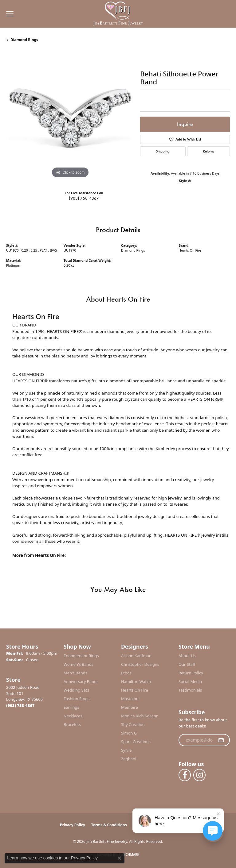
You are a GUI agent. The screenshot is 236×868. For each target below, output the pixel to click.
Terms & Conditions (109, 825)
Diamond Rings (24, 40)
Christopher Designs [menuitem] (140, 664)
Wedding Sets (76, 690)
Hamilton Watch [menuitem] (136, 681)
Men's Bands (75, 673)
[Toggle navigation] (8, 14)
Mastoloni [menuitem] (130, 699)
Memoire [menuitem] (130, 707)
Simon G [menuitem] (129, 733)
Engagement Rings (81, 656)
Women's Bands (79, 664)
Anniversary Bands (81, 681)
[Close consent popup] (120, 858)
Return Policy (191, 673)
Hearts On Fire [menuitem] (135, 690)
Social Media (190, 681)
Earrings (71, 707)
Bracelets (72, 724)
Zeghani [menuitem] (129, 759)
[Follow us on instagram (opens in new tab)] (199, 775)
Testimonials (190, 690)
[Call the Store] (20, 705)
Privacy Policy (73, 825)
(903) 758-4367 (84, 198)
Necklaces (73, 716)
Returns (208, 151)
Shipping (163, 151)
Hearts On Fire (190, 250)
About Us (187, 656)
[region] (70, 116)
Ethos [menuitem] (126, 673)
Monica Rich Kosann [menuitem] (140, 716)
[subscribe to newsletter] (221, 740)
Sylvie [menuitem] (126, 750)
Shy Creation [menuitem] (133, 724)
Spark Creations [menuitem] (136, 742)
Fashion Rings (77, 699)
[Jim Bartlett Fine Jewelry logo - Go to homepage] (118, 14)
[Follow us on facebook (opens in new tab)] (185, 775)
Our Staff (187, 664)
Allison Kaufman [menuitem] (136, 656)
